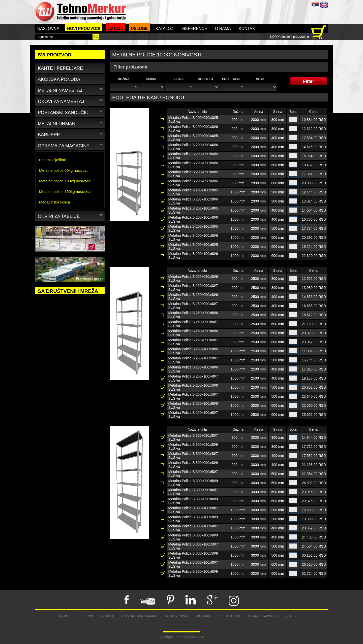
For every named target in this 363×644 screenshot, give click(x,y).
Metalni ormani (71, 123)
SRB (315, 5)
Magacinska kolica (55, 202)
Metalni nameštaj (71, 90)
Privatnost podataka (138, 616)
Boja (260, 79)
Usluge (139, 29)
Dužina (124, 79)
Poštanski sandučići (71, 112)
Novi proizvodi (84, 29)
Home (64, 616)
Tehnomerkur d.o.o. (190, 637)
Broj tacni (231, 79)
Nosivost (206, 79)
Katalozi (165, 29)
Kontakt (248, 29)
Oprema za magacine (71, 145)
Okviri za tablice (71, 215)
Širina (151, 79)
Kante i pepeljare (60, 68)
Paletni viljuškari (53, 160)
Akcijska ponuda (59, 79)
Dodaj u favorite (263, 616)
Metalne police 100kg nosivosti (65, 181)
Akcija (116, 29)
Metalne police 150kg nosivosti (65, 192)
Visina (178, 79)
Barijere (71, 134)
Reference (195, 29)
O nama (223, 29)
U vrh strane (230, 616)
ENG (324, 5)
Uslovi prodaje (177, 616)
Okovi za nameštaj (71, 101)
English (291, 616)
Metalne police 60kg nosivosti (64, 170)
